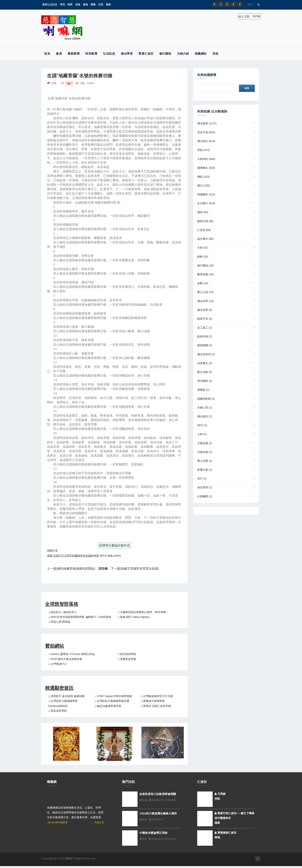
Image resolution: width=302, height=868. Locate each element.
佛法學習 (127, 54)
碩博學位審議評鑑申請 (114, 546)
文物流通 (205, 443)
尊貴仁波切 (146, 54)
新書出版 (205, 470)
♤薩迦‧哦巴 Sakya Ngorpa (133, 617)
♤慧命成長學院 (57, 711)
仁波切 (204, 230)
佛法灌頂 (205, 416)
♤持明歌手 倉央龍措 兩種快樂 (66, 696)
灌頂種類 (205, 381)
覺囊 (93, 5)
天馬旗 (220, 794)
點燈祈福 (205, 336)
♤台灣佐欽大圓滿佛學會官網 (112, 701)
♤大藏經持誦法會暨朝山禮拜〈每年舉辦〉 (143, 612)
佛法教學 (207, 123)
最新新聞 (74, 54)
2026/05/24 (156, 820)
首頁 (47, 54)
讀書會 (203, 390)
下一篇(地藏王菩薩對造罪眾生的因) (135, 569)
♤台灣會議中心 (57, 664)
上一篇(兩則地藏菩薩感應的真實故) (71, 569)
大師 (203, 248)
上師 (202, 434)
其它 (202, 479)
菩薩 (203, 150)
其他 (215, 54)
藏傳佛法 (206, 168)
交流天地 (206, 132)
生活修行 (206, 203)
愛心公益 (205, 292)
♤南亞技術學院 (127, 654)
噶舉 (70, 5)
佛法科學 (205, 301)
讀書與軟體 (206, 399)
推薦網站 (201, 54)
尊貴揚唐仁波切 (225, 833)
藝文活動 (205, 372)
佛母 (203, 212)
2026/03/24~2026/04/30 (162, 839)
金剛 (203, 283)
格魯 (78, 5)
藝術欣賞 (205, 221)
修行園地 (165, 54)
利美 (101, 5)
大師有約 (206, 159)
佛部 (203, 177)
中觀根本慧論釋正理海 (154, 833)
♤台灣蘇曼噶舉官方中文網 (157, 696)
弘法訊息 (109, 54)
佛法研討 (206, 141)
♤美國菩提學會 (127, 659)
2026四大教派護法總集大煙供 (158, 813)
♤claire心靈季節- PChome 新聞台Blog (71, 654)
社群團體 (205, 496)
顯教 (108, 5)
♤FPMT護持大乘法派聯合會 (65, 659)
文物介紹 (183, 54)
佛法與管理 (206, 354)
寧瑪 (62, 5)
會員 (59, 54)
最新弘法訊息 (50, 5)
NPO (202, 425)
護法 (203, 186)
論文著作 (205, 239)
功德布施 (205, 452)
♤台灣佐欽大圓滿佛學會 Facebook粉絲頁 (63, 703)
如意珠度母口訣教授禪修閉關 (158, 794)
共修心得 (205, 408)
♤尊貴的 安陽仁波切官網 (156, 706)
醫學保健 (205, 274)
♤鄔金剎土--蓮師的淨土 (62, 612)
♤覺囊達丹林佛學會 (153, 701)
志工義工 (205, 328)
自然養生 (205, 363)
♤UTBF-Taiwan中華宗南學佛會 (113, 696)
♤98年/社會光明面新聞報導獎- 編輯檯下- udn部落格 (80, 617)
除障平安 (205, 319)
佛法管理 (205, 310)
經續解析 (206, 194)
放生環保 (205, 487)
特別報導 (91, 54)
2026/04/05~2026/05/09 (162, 800)
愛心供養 (205, 461)
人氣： (87, 83)
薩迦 (86, 5)
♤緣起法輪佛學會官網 (108, 706)
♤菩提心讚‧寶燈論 (59, 622)
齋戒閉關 (205, 345)
